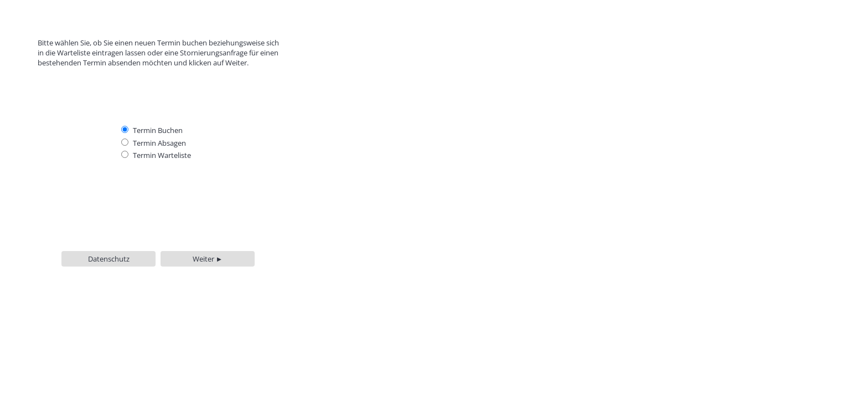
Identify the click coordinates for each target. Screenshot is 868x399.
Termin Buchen (158, 130)
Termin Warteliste (162, 155)
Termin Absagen (159, 143)
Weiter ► (208, 259)
